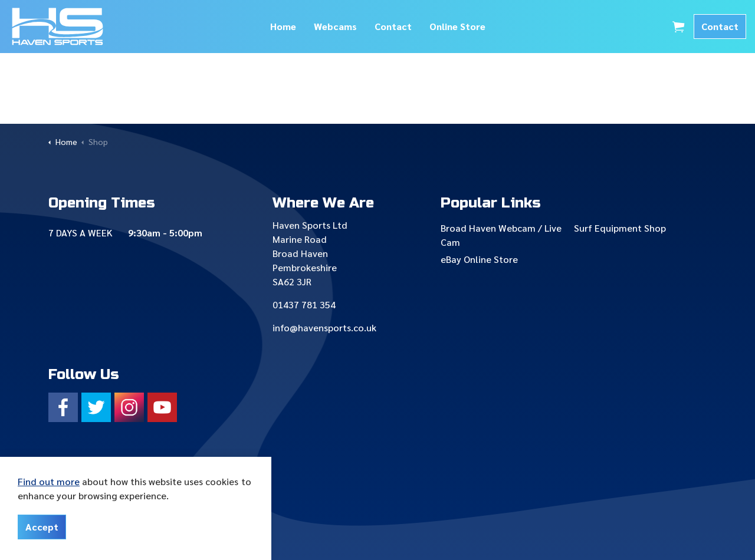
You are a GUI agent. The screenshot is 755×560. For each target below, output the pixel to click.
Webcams (335, 26)
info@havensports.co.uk (324, 327)
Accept (42, 527)
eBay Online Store (479, 259)
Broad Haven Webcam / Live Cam (501, 235)
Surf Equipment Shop (620, 228)
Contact (393, 26)
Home (283, 26)
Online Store (457, 26)
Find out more (49, 481)
